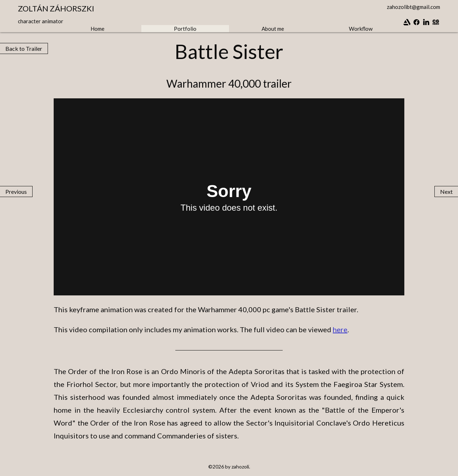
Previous (16, 192)
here (340, 329)
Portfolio (185, 29)
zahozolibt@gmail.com (413, 7)
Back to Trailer (24, 48)
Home (98, 29)
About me (273, 29)
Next (446, 192)
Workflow (361, 29)
